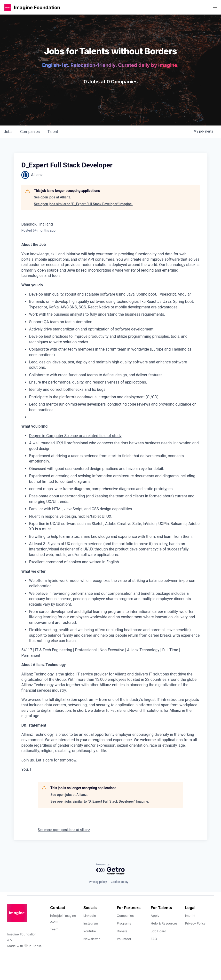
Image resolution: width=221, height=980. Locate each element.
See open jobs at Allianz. (53, 197)
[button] (8, 7)
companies (30, 132)
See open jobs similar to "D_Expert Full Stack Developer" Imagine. (83, 204)
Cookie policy (119, 882)
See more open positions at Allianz (64, 830)
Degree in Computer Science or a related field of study (75, 436)
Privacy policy (98, 882)
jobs (8, 132)
